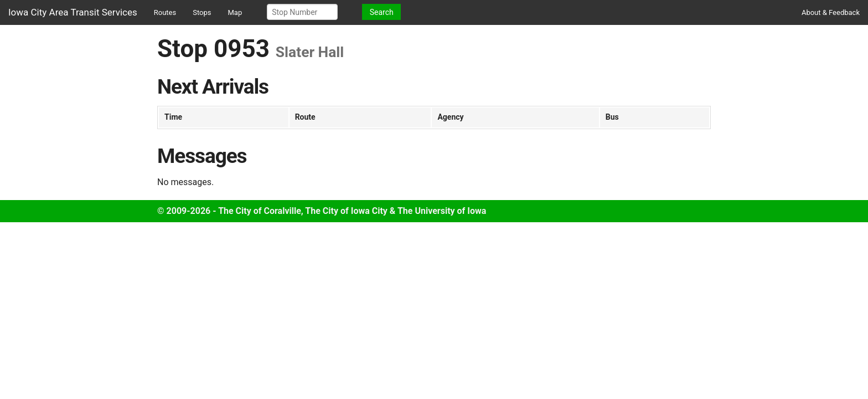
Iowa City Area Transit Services (73, 12)
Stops (202, 12)
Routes (165, 12)
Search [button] (382, 12)
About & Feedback (831, 12)
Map (235, 12)
